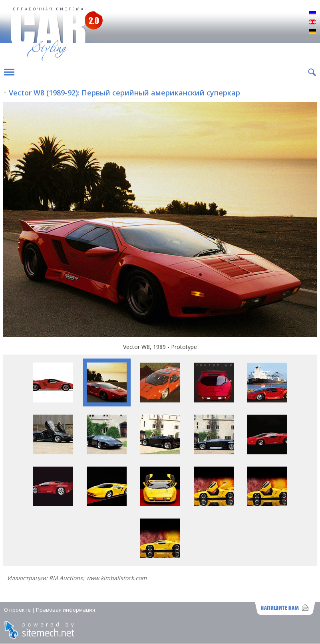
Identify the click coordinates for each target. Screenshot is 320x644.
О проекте (17, 610)
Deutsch (312, 32)
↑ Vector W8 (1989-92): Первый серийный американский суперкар (122, 93)
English (312, 22)
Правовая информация (66, 610)
